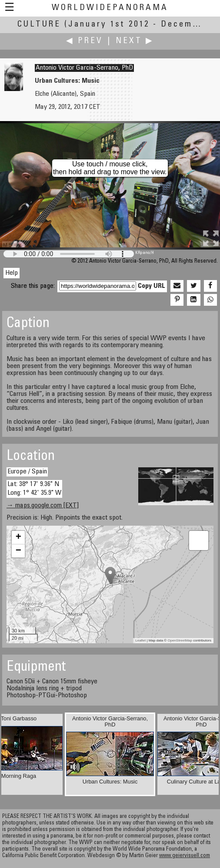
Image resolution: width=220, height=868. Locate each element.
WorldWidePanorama (110, 8)
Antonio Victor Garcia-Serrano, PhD (84, 68)
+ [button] (18, 537)
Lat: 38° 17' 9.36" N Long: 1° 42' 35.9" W (34, 488)
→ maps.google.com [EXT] (43, 506)
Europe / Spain (27, 472)
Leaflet (140, 640)
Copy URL (152, 286)
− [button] (18, 551)
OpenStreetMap (180, 640)
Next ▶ (135, 41)
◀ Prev (85, 41)
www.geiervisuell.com (185, 856)
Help (12, 273)
